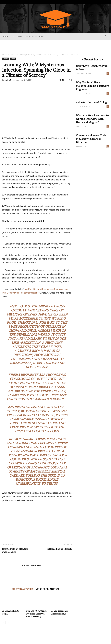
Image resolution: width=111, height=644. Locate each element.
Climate (13, 55)
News (41, 37)
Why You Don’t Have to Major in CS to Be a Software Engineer (92, 86)
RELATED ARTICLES (22, 589)
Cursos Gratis (31, 37)
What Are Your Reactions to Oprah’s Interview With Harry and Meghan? (92, 119)
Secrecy (13, 59)
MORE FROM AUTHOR (47, 589)
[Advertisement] (55, 47)
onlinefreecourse (12, 80)
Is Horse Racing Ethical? (59, 549)
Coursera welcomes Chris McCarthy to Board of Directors (91, 139)
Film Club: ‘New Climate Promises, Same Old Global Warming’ (37, 614)
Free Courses (16, 37)
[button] (106, 37)
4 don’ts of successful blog (91, 102)
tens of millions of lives (35, 312)
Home (6, 37)
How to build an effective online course (15, 550)
